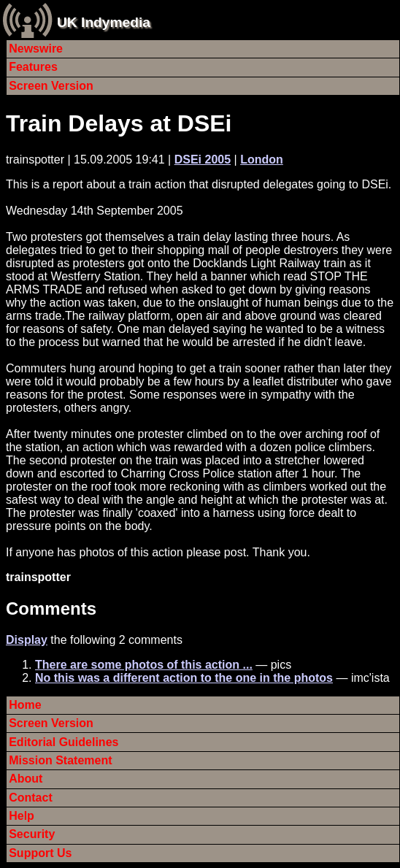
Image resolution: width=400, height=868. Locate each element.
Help (22, 816)
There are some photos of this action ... (144, 665)
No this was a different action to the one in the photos (184, 678)
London (262, 160)
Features (33, 67)
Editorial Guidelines (64, 742)
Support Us (40, 853)
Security (32, 834)
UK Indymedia (104, 22)
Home (25, 705)
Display (27, 640)
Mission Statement (60, 760)
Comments (51, 608)
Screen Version (51, 86)
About (26, 779)
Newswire (36, 49)
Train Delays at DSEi (119, 123)
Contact (31, 798)
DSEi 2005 (203, 160)
